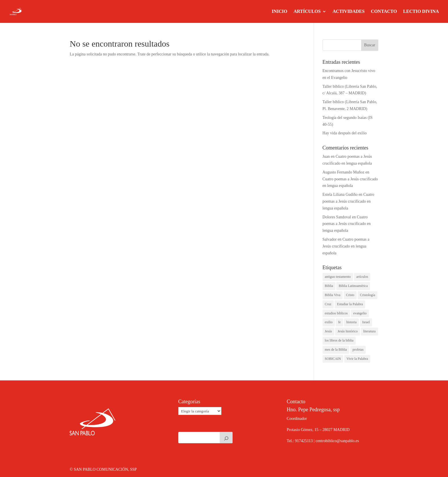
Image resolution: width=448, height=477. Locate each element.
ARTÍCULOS (307, 12)
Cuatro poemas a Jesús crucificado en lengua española (348, 201)
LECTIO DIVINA (421, 12)
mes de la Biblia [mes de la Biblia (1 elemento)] (336, 350)
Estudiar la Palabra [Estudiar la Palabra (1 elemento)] (350, 304)
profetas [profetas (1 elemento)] (358, 350)
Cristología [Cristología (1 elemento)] (368, 295)
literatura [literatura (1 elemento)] (369, 331)
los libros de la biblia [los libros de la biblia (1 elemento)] (339, 340)
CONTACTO (384, 12)
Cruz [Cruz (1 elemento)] (328, 304)
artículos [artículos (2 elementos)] (362, 277)
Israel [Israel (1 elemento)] (366, 322)
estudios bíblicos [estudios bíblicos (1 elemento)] (336, 313)
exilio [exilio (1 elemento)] (329, 322)
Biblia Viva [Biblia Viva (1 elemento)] (333, 295)
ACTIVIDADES (349, 12)
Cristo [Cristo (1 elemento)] (350, 295)
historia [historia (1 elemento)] (351, 322)
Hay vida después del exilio (345, 133)
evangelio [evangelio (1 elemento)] (360, 313)
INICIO (279, 12)
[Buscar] (226, 438)
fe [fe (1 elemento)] (339, 322)
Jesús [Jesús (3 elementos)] (328, 331)
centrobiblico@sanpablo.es (337, 441)
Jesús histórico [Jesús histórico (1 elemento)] (347, 331)
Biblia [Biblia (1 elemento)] (329, 286)
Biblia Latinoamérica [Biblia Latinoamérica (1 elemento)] (353, 286)
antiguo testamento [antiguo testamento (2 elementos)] (338, 277)
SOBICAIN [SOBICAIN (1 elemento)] (333, 359)
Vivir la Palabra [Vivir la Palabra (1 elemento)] (357, 359)
